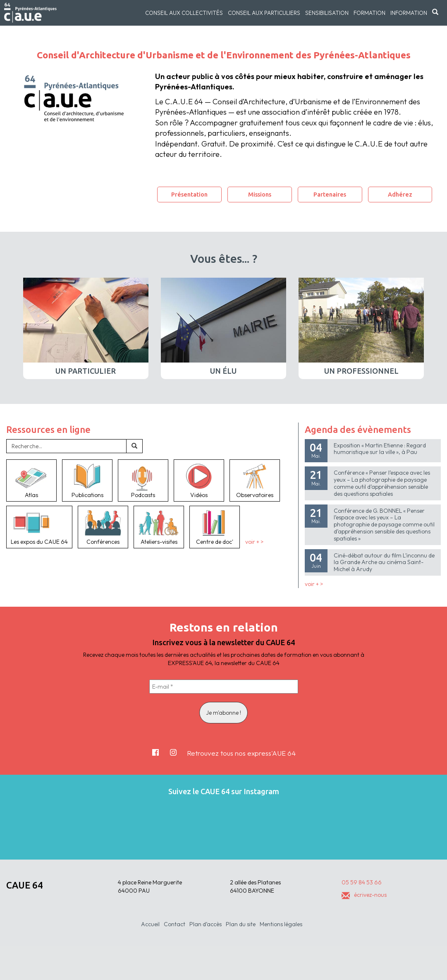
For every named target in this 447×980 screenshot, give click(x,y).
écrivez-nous (364, 895)
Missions (260, 194)
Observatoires (255, 480)
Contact (174, 924)
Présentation (189, 194)
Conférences (103, 527)
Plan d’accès (206, 924)
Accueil (150, 924)
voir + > (254, 542)
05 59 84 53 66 (362, 882)
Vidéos (199, 480)
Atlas (31, 480)
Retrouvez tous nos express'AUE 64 (241, 753)
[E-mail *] (224, 687)
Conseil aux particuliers (264, 13)
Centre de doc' (215, 527)
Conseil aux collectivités (184, 13)
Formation (369, 13)
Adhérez (400, 194)
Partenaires (330, 194)
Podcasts (143, 480)
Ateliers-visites (159, 527)
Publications (87, 480)
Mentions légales (281, 924)
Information (409, 13)
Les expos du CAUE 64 (39, 527)
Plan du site (241, 924)
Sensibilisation (327, 13)
